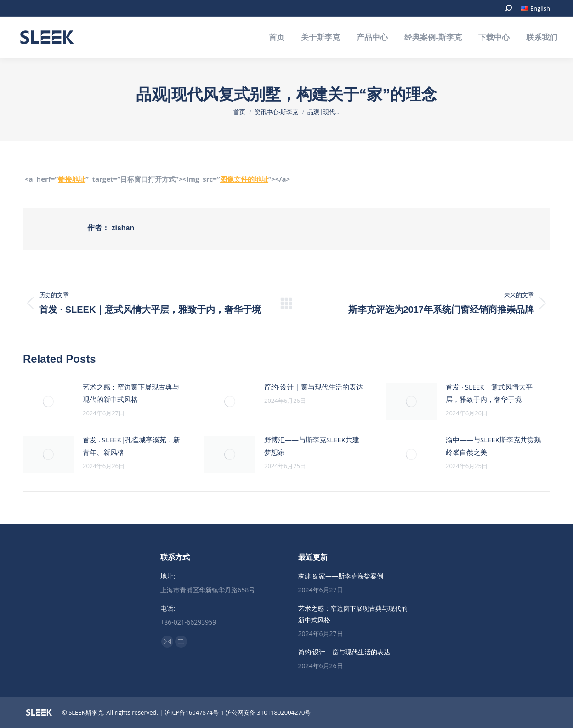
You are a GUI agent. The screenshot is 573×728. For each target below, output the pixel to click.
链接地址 (72, 179)
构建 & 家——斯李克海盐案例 (341, 576)
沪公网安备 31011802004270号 (268, 712)
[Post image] (48, 401)
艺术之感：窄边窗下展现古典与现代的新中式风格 (131, 393)
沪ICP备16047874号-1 (194, 712)
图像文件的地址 (244, 179)
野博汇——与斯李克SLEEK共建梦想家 (312, 446)
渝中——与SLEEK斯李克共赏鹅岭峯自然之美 (493, 446)
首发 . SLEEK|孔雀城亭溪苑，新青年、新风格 (131, 446)
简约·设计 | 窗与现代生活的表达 (314, 387)
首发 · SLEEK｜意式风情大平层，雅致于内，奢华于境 (489, 393)
